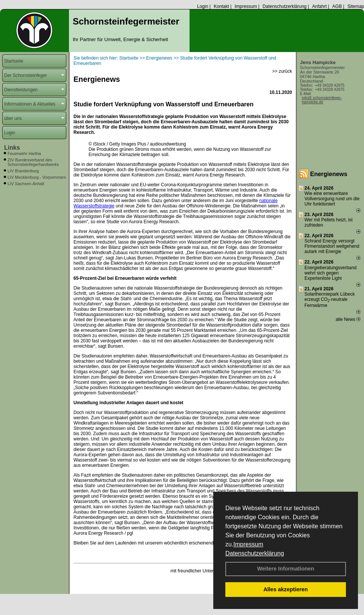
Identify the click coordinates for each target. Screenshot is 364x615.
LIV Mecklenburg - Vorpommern (37, 177)
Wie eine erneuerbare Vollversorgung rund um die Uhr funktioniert (332, 199)
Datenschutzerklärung (255, 553)
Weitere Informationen (286, 569)
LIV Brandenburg (23, 171)
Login (203, 6)
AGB (337, 6)
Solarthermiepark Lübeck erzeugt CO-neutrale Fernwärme (330, 300)
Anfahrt (319, 6)
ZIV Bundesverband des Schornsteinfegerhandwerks (33, 162)
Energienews (329, 174)
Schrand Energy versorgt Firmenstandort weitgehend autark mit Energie (332, 246)
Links (12, 148)
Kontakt (221, 6)
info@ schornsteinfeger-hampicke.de (322, 100)
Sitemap (356, 6)
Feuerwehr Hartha (24, 153)
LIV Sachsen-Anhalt (26, 184)
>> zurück (282, 71)
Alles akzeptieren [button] (286, 589)
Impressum (248, 544)
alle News (348, 319)
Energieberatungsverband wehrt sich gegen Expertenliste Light (330, 273)
